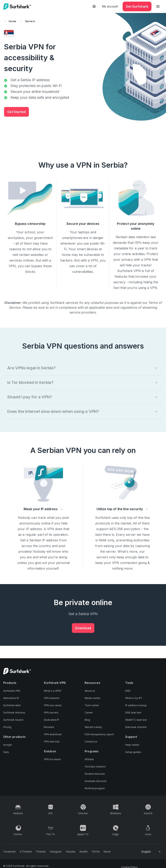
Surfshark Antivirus (14, 713)
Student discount (95, 774)
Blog (87, 720)
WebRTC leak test (136, 720)
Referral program (95, 789)
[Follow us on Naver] (101, 852)
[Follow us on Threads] (39, 852)
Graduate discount (96, 781)
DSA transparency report (99, 735)
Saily (6, 752)
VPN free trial (52, 742)
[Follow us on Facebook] (9, 852)
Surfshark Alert (12, 706)
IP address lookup (136, 706)
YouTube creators (95, 767)
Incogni (8, 745)
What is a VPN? (53, 691)
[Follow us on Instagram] (53, 852)
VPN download (53, 735)
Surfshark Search (13, 720)
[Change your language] (151, 852)
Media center (92, 698)
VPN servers (51, 713)
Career (89, 713)
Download (83, 628)
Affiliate (89, 759)
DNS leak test (133, 713)
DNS (128, 691)
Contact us (91, 742)
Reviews (49, 727)
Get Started (16, 112)
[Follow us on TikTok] (91, 852)
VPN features (52, 698)
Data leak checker (136, 727)
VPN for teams (52, 759)
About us (90, 691)
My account (110, 6)
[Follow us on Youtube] (67, 852)
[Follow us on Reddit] (79, 852)
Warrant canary (93, 727)
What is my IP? (134, 698)
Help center (132, 745)
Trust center (92, 706)
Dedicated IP (51, 720)
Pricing (7, 727)
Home (10, 21)
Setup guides (133, 752)
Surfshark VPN (12, 691)
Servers (30, 21)
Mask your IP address (44, 509)
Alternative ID (11, 698)
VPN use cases (53, 706)
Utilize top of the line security (123, 509)
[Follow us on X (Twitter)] (25, 852)
